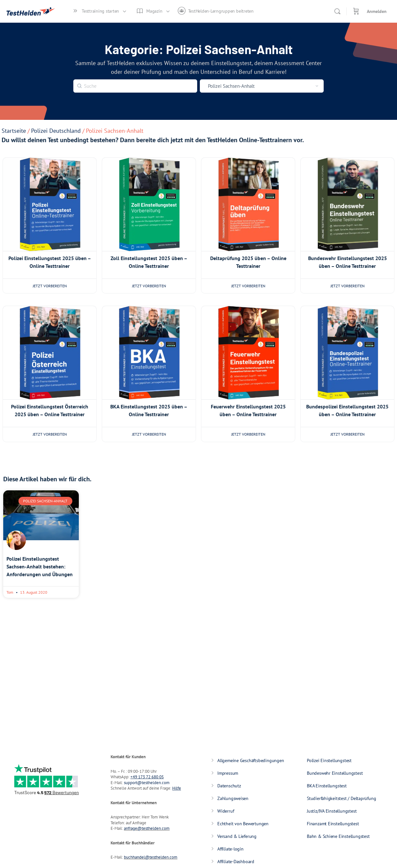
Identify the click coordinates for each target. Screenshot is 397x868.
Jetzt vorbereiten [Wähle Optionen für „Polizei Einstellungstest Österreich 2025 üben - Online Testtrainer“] (50, 434)
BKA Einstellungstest (327, 786)
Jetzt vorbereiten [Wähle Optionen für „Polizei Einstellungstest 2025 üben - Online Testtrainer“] (50, 286)
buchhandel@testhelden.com (151, 857)
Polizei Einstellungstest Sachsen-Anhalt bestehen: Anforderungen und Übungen (40, 566)
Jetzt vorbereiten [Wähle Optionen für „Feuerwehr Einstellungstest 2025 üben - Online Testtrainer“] (248, 434)
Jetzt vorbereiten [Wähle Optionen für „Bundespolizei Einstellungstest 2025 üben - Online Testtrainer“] (348, 434)
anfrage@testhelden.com (147, 828)
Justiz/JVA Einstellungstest (332, 811)
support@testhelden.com (147, 783)
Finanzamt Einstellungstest (333, 824)
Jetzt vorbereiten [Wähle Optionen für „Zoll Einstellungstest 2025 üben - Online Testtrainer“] (149, 286)
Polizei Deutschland (56, 131)
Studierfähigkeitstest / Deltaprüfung (341, 798)
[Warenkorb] (356, 11)
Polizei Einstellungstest (329, 760)
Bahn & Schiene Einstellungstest (338, 836)
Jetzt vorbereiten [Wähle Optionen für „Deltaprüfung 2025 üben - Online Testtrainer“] (248, 286)
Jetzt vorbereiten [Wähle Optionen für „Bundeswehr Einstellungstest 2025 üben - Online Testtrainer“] (348, 286)
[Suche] (337, 11)
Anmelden (377, 11)
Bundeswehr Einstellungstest (335, 773)
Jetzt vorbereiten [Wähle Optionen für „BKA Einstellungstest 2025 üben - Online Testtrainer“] (149, 434)
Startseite (14, 131)
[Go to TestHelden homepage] (31, 10)
